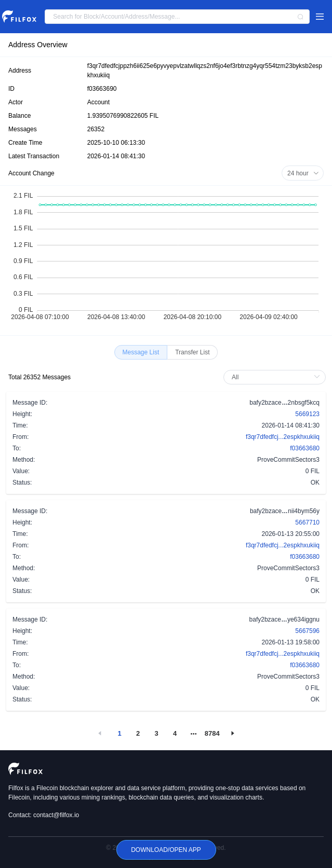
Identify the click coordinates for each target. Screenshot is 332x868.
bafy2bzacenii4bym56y (285, 511)
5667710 (307, 522)
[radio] (141, 352)
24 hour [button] (303, 173)
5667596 (307, 631)
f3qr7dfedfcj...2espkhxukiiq (283, 437)
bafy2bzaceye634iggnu (284, 619)
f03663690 (102, 89)
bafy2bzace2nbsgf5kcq (284, 402)
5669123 (307, 414)
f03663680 (305, 448)
